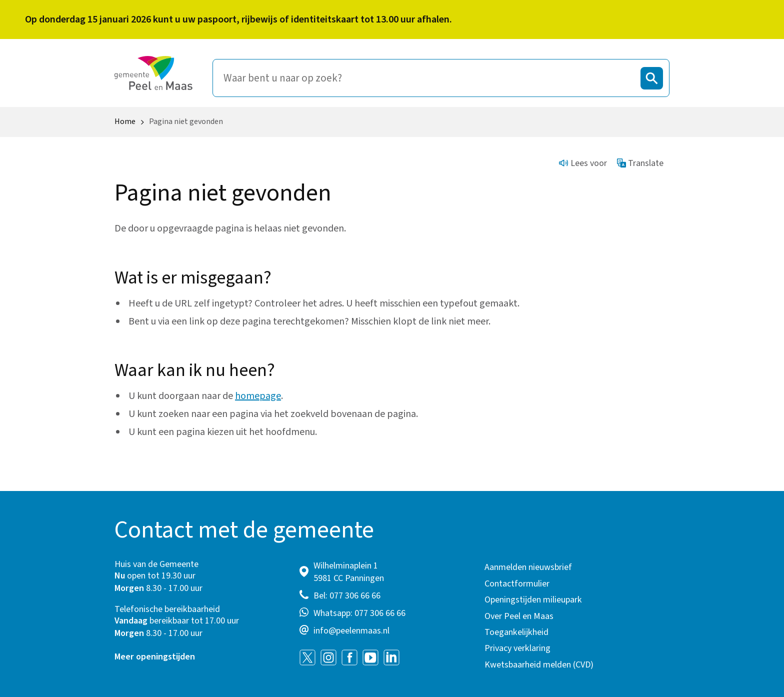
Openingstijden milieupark (533, 600)
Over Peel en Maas (519, 616)
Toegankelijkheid (516, 632)
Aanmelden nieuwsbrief (528, 567)
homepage (258, 396)
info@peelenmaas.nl (351, 631)
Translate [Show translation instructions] (640, 163)
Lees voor (583, 163)
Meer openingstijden (155, 657)
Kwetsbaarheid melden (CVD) (539, 665)
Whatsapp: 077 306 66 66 (359, 613)
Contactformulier (517, 584)
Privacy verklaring (517, 648)
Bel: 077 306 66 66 (347, 596)
